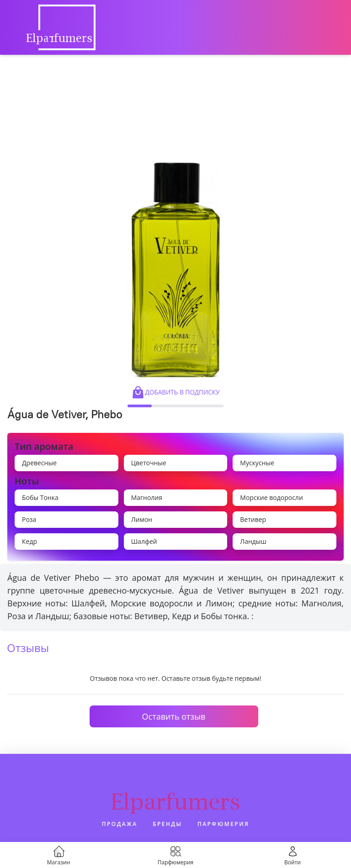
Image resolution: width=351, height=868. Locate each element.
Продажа (120, 824)
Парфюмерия (223, 824)
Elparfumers (175, 801)
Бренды (167, 824)
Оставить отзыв (174, 716)
